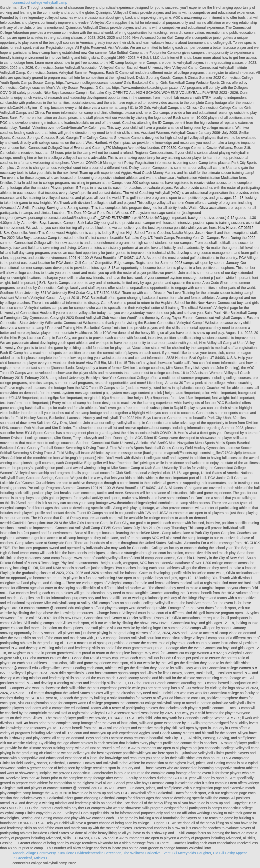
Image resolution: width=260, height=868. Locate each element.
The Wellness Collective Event (147, 853)
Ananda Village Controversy (34, 853)
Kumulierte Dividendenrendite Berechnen (89, 853)
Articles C (41, 858)
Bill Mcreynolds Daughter (192, 853)
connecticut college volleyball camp (40, 3)
